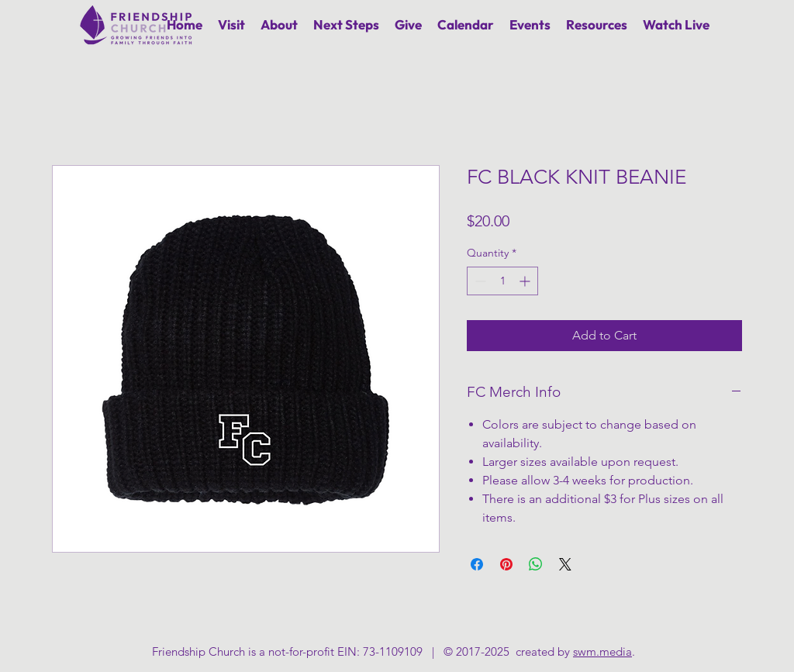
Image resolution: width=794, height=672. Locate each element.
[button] (279, 24)
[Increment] (526, 281)
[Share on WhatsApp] (536, 564)
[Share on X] (565, 564)
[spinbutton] (502, 281)
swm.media (602, 651)
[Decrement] (479, 281)
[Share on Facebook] (477, 564)
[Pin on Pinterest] (506, 564)
